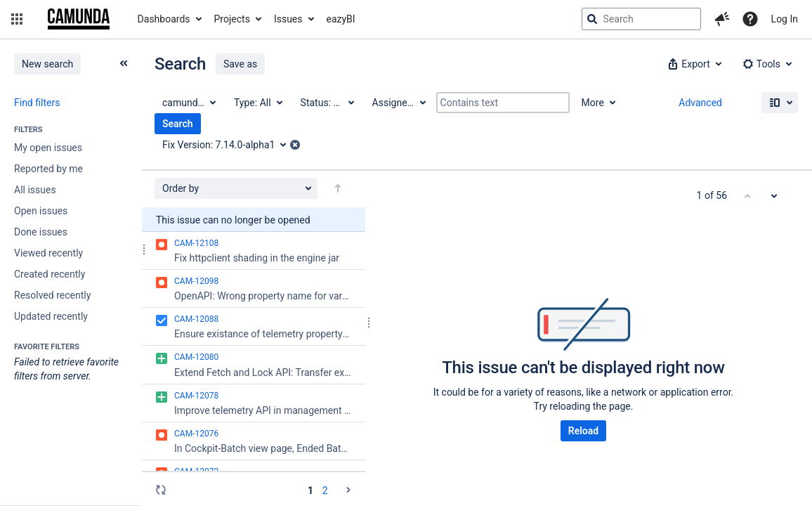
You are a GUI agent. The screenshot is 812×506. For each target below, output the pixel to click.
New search (47, 64)
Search (178, 124)
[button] (17, 19)
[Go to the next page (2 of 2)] (348, 490)
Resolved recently (52, 295)
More (593, 103)
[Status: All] (327, 103)
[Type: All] (257, 103)
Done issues (41, 232)
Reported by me (48, 169)
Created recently (50, 274)
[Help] (750, 19)
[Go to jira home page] (79, 19)
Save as (240, 64)
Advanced (700, 103)
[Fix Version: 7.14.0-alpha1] (229, 145)
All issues (35, 190)
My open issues (48, 148)
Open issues (41, 211)
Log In (785, 19)
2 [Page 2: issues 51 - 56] (325, 491)
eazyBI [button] (341, 19)
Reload (583, 431)
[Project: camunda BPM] (188, 103)
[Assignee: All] (398, 103)
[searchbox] (641, 19)
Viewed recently (48, 253)
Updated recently (51, 316)
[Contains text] (503, 103)
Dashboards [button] (164, 19)
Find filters (37, 103)
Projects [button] (232, 19)
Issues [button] (288, 19)
